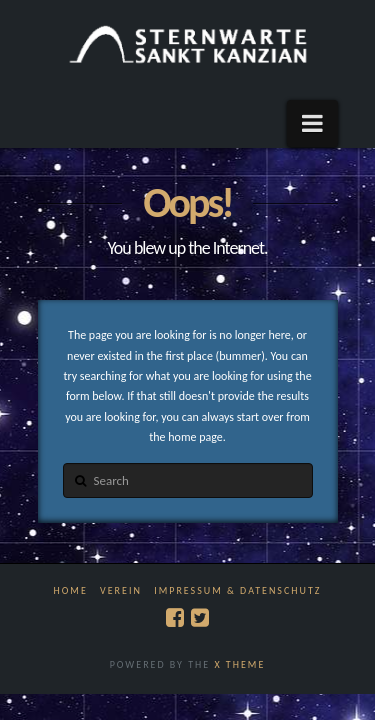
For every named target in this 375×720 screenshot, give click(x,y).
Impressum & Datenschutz (237, 590)
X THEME (239, 664)
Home (71, 590)
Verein (121, 590)
